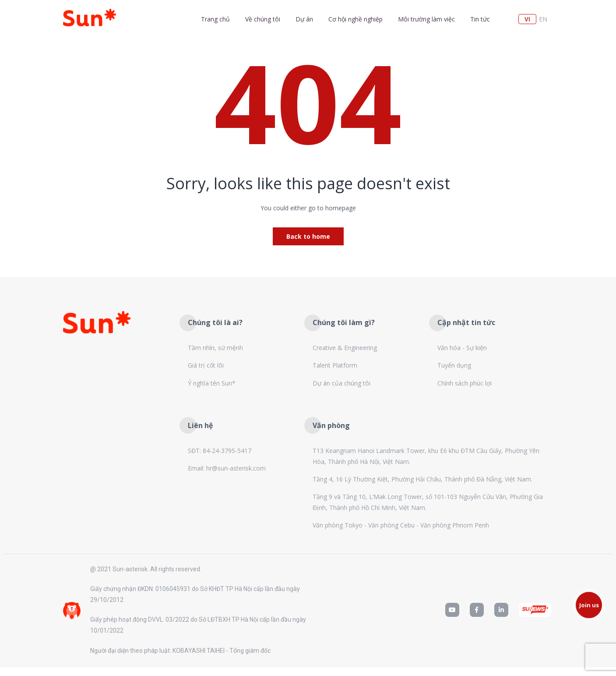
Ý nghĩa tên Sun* (212, 383)
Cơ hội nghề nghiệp (356, 19)
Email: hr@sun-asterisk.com (227, 468)
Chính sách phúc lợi (465, 383)
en (543, 19)
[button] (589, 605)
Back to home (308, 236)
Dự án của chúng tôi (341, 383)
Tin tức (480, 19)
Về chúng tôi (263, 19)
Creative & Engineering (345, 348)
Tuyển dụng (454, 365)
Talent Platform (335, 365)
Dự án (304, 19)
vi (527, 19)
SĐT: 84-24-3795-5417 (220, 451)
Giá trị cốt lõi (206, 365)
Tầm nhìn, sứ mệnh (215, 348)
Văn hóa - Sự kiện (462, 348)
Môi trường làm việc (426, 19)
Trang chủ (215, 19)
